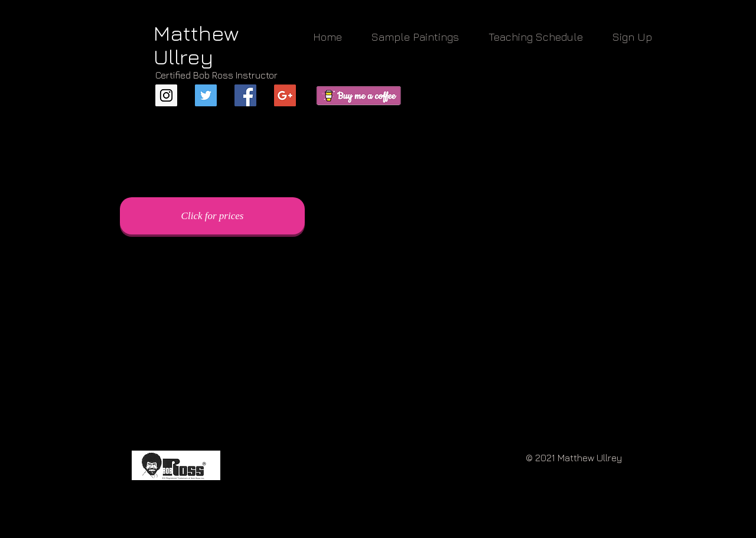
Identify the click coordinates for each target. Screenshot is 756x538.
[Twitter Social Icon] (206, 95)
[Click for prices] (212, 216)
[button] (415, 37)
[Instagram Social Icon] (166, 95)
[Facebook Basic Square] (245, 95)
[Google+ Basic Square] (285, 95)
